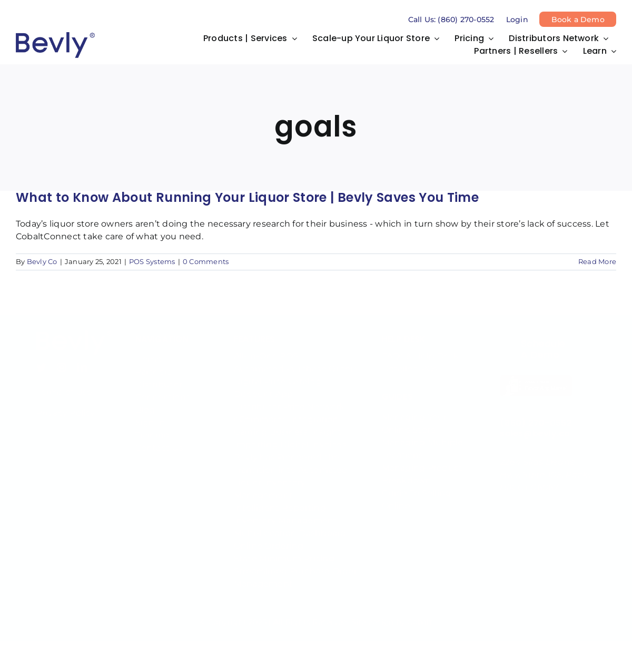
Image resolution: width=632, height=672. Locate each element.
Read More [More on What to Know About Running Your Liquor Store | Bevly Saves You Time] (597, 262)
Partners (154, 364)
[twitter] (41, 360)
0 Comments (206, 262)
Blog (145, 402)
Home (149, 352)
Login (517, 20)
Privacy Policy (66, 406)
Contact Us (159, 440)
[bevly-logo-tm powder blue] (74, 327)
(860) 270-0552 (536, 415)
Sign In (151, 415)
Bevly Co (42, 262)
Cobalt (419, 615)
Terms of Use (64, 384)
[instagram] (62, 360)
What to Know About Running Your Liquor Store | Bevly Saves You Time (247, 197)
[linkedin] (82, 360)
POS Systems (152, 262)
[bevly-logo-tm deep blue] (55, 36)
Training (153, 428)
